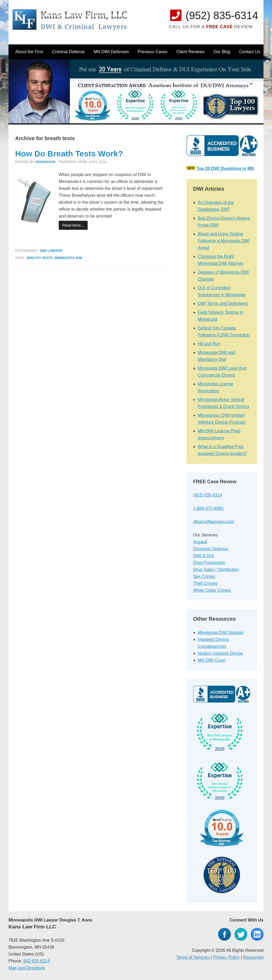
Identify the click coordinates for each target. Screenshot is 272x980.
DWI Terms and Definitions (223, 304)
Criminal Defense (68, 52)
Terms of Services (193, 957)
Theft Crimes (205, 583)
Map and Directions (27, 968)
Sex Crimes (204, 576)
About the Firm (29, 52)
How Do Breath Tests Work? (69, 153)
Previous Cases (153, 52)
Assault (200, 542)
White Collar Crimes (212, 590)
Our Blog (222, 52)
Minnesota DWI (69, 258)
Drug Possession (209, 563)
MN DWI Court (212, 660)
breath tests (40, 258)
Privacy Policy (227, 957)
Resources (253, 957)
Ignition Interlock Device (220, 653)
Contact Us (250, 52)
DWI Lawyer (51, 251)
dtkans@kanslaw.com (214, 522)
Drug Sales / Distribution (216, 570)
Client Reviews (190, 52)
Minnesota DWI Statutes (221, 633)
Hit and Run (209, 344)
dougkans (46, 162)
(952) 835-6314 (222, 15)
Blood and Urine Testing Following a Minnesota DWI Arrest (224, 241)
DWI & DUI (203, 556)
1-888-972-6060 (208, 508)
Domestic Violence (211, 549)
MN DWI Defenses (111, 52)
